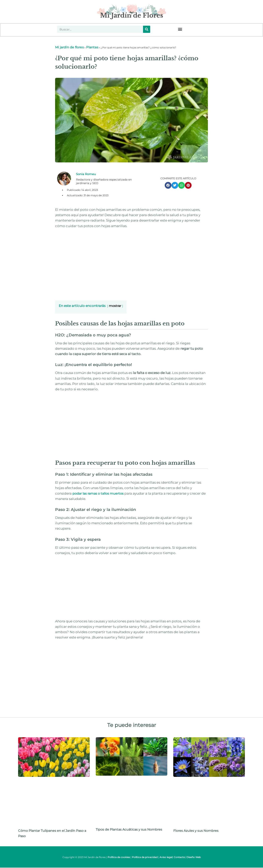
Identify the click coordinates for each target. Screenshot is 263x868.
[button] (180, 29)
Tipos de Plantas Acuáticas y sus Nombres (129, 830)
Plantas (92, 48)
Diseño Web (194, 858)
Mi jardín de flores (69, 48)
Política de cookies (119, 858)
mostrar (115, 306)
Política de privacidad (145, 858)
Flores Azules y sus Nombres (196, 831)
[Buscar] (147, 29)
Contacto (179, 858)
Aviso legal (166, 858)
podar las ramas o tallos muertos (98, 494)
